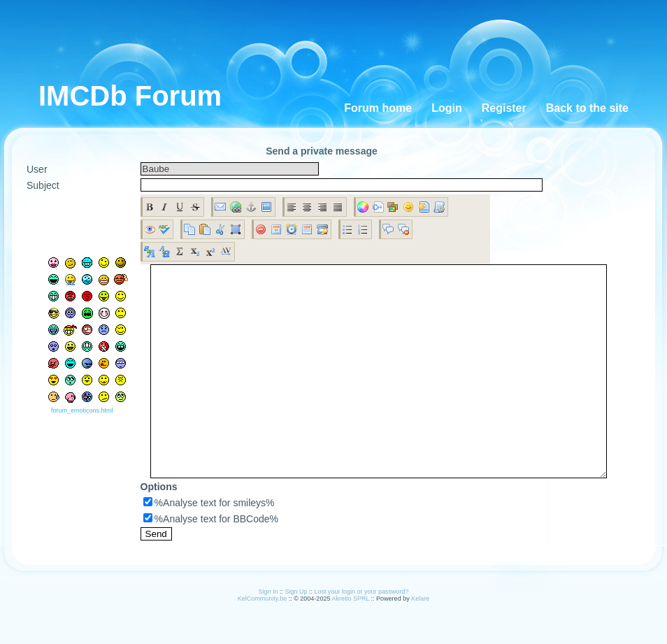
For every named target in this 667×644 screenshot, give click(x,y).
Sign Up (296, 634)
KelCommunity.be (263, 641)
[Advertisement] (343, 42)
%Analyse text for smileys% (199, 545)
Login (447, 108)
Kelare (420, 641)
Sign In (268, 634)
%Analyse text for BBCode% (200, 561)
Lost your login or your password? (362, 634)
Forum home (378, 108)
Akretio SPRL (351, 641)
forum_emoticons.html (77, 431)
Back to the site (587, 108)
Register (504, 108)
